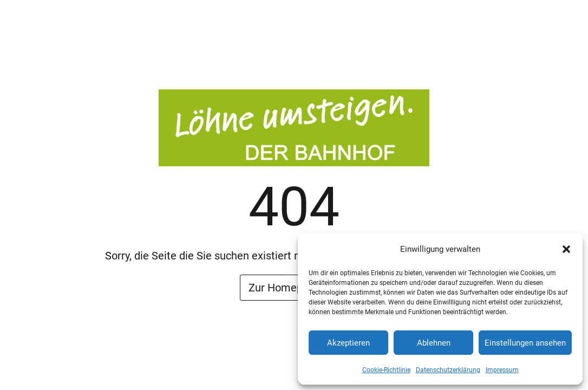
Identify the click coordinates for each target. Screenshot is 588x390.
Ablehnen (434, 343)
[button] (566, 249)
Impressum (502, 370)
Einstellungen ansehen (525, 343)
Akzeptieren (348, 343)
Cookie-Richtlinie (386, 370)
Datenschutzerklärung (448, 370)
